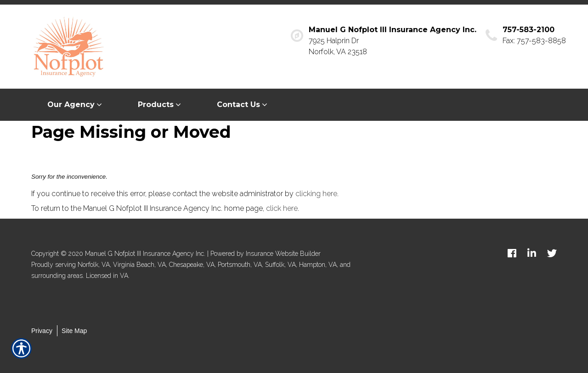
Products (156, 105)
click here (282, 208)
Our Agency (71, 105)
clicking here (316, 194)
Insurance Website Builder (283, 254)
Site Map (74, 331)
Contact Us (238, 105)
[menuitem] (76, 105)
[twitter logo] (552, 253)
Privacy (42, 331)
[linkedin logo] (532, 253)
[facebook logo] (512, 253)
